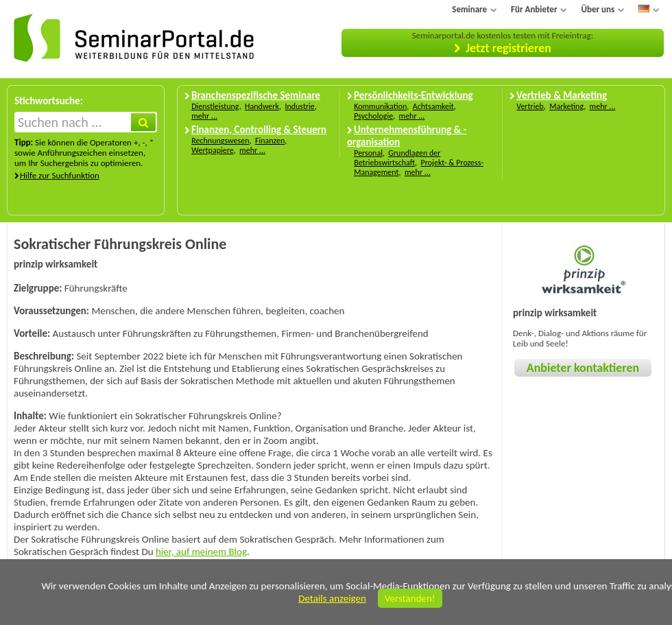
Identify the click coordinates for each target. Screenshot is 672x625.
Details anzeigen (332, 598)
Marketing (566, 106)
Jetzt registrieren (508, 48)
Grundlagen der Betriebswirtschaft (397, 158)
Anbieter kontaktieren (583, 368)
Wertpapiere (213, 150)
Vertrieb (530, 106)
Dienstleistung (215, 106)
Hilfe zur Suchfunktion (60, 175)
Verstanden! (410, 598)
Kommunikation (380, 106)
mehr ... (204, 116)
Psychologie (373, 116)
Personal (368, 153)
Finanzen (270, 141)
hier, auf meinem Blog (201, 552)
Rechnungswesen (220, 141)
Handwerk (262, 106)
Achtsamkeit (433, 106)
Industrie (299, 106)
